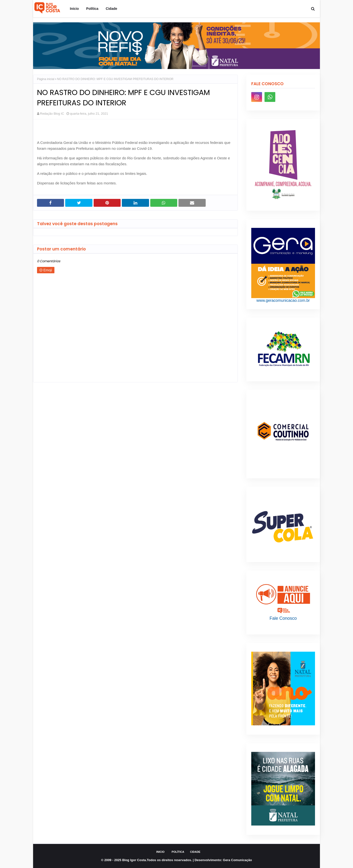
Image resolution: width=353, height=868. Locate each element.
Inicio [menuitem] (74, 9)
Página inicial (46, 79)
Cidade (195, 852)
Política (178, 852)
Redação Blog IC (52, 114)
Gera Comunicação (237, 860)
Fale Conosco (283, 618)
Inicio (161, 852)
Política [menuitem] (92, 9)
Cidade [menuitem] (111, 9)
